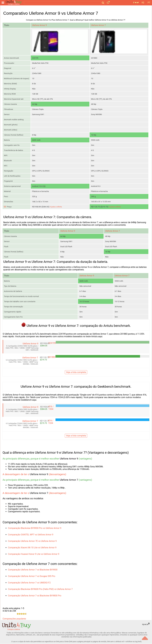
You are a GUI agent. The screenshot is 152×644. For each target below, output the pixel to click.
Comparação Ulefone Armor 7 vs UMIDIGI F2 (29, 583)
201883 (52, 357)
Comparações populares (14, 619)
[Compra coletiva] (14, 3)
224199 (52, 343)
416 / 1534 (51, 408)
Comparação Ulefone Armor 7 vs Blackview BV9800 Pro (35, 596)
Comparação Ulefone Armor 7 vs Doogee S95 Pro (32, 576)
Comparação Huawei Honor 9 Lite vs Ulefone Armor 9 (34, 554)
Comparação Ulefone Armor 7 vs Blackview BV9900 (33, 570)
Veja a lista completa (76, 372)
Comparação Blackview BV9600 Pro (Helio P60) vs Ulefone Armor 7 (40, 589)
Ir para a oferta (56, 207)
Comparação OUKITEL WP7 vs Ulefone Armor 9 (31, 535)
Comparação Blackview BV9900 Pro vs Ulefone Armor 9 (35, 528)
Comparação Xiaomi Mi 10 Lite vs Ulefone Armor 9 (32, 548)
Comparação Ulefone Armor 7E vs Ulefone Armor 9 (32, 541)
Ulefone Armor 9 (39, 25)
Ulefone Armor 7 (98, 25)
